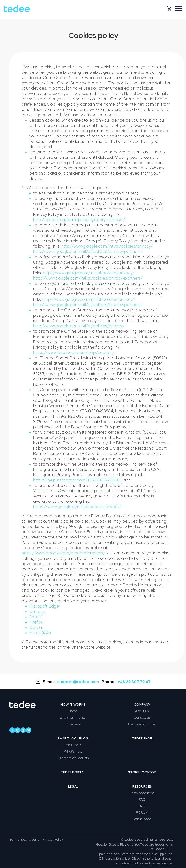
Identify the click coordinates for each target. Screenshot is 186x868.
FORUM (142, 813)
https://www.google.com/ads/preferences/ (63, 553)
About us (142, 711)
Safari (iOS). (40, 633)
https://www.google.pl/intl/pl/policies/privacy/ (77, 507)
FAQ (142, 800)
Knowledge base (142, 793)
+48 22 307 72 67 (134, 682)
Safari (35, 617)
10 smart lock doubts (73, 758)
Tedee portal (73, 772)
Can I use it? (73, 745)
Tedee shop (142, 738)
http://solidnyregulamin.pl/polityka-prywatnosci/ (79, 220)
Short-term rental (73, 718)
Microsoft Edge (44, 606)
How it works (73, 705)
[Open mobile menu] (179, 9)
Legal (73, 786)
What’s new (73, 751)
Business (73, 724)
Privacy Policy (53, 840)
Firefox (36, 622)
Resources (142, 786)
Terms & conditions (24, 840)
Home (73, 711)
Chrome (37, 611)
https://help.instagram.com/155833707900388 (78, 480)
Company (142, 705)
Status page (142, 819)
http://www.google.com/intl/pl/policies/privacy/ (107, 246)
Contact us (142, 718)
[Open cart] (169, 8)
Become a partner (142, 724)
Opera (36, 627)
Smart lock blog (73, 738)
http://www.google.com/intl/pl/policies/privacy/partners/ (88, 251)
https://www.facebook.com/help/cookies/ (74, 352)
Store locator (142, 772)
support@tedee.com (79, 682)
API (142, 806)
